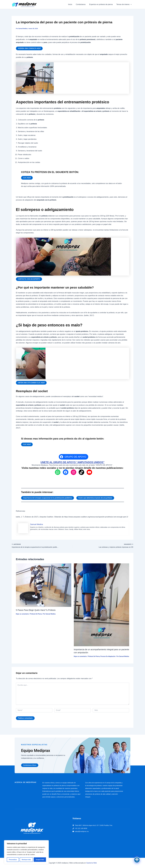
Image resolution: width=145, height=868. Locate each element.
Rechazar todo (26, 860)
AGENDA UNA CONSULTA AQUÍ (29, 48)
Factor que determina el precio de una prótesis (95, 498)
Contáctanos (81, 4)
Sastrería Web (92, 863)
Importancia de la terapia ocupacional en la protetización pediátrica (48, 498)
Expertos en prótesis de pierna (101, 4)
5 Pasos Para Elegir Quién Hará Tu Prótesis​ (36, 610)
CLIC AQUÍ (27, 178)
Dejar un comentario (22, 614)
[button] (131, 4)
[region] (26, 852)
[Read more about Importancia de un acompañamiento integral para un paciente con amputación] (101, 605)
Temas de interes (124, 4)
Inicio (71, 4)
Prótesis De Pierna (36, 614)
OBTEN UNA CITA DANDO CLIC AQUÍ (31, 383)
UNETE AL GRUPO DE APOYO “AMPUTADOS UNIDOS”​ (72, 462)
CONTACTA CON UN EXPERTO (29, 279)
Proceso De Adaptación (108, 656)
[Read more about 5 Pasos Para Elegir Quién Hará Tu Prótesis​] (44, 585)
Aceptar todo (40, 860)
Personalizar (13, 860)
